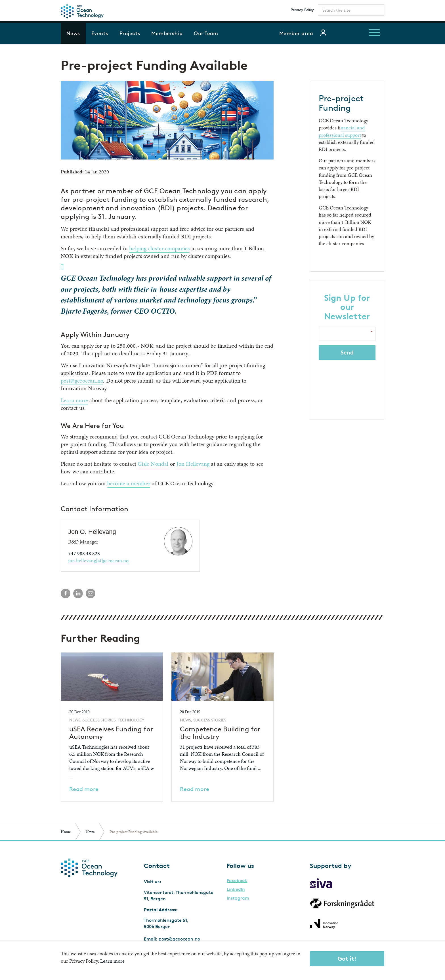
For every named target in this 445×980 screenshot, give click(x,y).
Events (100, 33)
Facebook (237, 881)
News (73, 33)
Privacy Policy (302, 10)
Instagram (238, 898)
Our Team (206, 33)
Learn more (74, 400)
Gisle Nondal (153, 464)
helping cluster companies (159, 248)
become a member (129, 483)
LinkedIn (236, 889)
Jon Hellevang (193, 464)
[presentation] (348, 386)
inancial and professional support (342, 131)
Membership (167, 33)
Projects (130, 33)
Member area (296, 33)
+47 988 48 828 (84, 553)
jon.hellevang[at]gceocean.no (98, 560)
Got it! (347, 959)
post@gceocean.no (82, 381)
